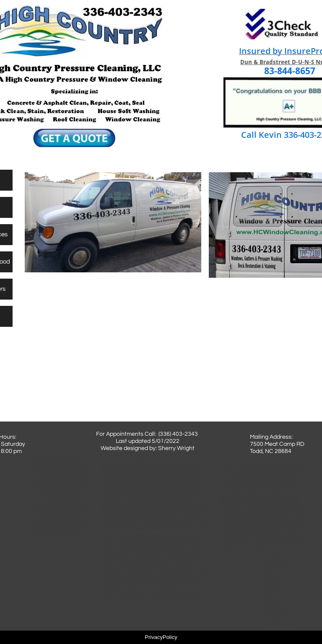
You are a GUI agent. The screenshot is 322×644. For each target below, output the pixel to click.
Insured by (262, 51)
